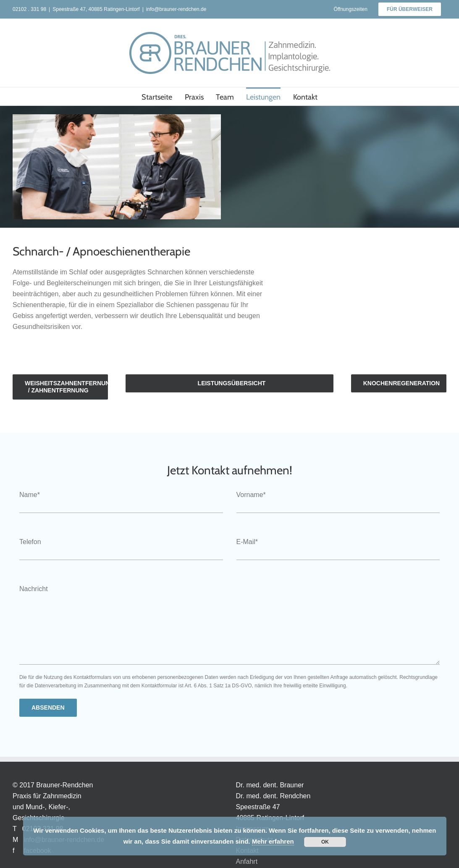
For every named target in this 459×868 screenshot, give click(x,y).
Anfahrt (247, 861)
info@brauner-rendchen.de (176, 9)
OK (325, 842)
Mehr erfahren (273, 841)
